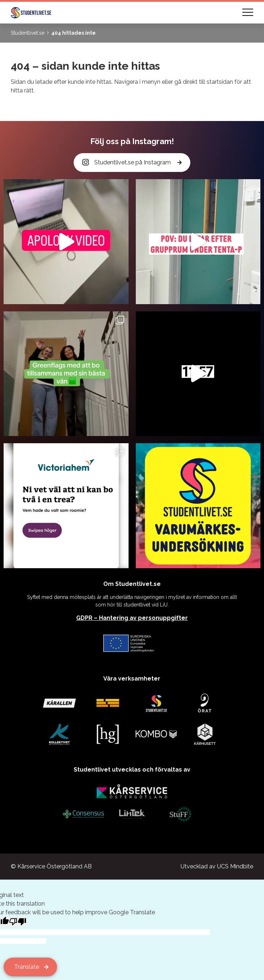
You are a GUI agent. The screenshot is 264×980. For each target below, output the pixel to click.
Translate (27, 967)
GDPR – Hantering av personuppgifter (132, 618)
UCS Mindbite (235, 866)
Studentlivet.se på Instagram (127, 163)
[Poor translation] (18, 922)
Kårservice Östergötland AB (55, 866)
